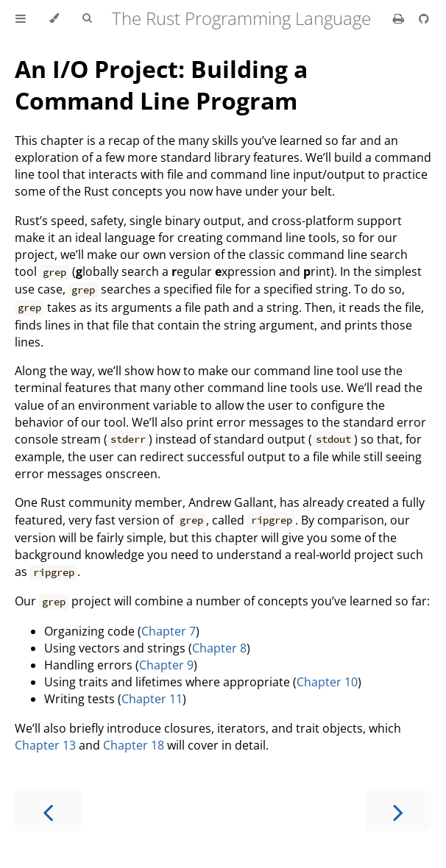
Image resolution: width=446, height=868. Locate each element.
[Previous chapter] (48, 811)
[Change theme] (54, 18)
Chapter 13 (45, 745)
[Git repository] (424, 18)
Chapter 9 (166, 665)
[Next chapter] (398, 811)
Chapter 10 (327, 682)
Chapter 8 (219, 648)
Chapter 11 (152, 699)
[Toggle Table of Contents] (21, 18)
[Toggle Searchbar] (87, 18)
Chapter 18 (134, 745)
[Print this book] (400, 18)
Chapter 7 (169, 631)
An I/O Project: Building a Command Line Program (161, 85)
